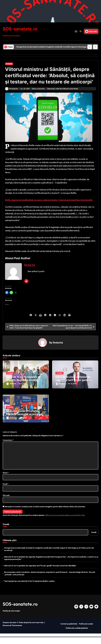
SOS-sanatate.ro (21, 29)
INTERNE (9, 64)
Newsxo (6, 633)
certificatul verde (67, 96)
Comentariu (8, 447)
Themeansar (17, 633)
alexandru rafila (54, 96)
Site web (6, 503)
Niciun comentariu (39, 96)
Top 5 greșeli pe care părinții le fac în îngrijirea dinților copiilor (30, 588)
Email (6, 491)
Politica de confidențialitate (77, 635)
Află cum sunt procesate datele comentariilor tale (65, 523)
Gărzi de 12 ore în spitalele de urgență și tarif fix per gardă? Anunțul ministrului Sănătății (73, 387)
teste (77, 96)
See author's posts (36, 279)
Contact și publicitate (69, 631)
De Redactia (11, 96)
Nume (6, 480)
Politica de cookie (86, 631)
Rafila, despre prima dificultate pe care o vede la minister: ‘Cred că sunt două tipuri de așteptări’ (49, 207)
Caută (6, 532)
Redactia (30, 272)
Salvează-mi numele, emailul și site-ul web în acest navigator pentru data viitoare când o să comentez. (45, 514)
